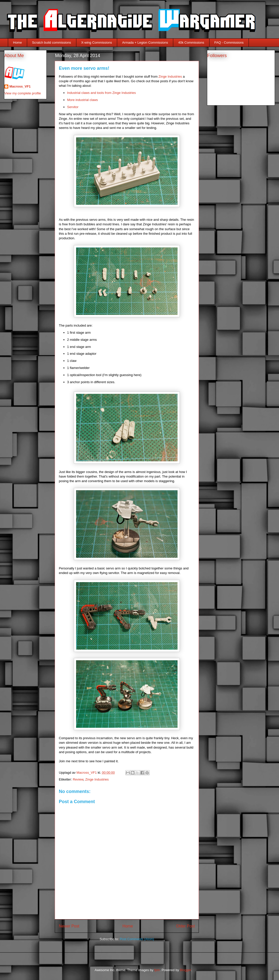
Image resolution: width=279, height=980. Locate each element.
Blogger (185, 970)
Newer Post (69, 926)
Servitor (73, 107)
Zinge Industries (170, 77)
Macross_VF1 (20, 86)
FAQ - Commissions (229, 43)
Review (78, 779)
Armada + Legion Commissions (145, 43)
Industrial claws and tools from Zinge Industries (102, 93)
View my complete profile (23, 93)
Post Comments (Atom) (137, 939)
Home (18, 43)
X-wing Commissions (97, 43)
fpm (157, 970)
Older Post (185, 926)
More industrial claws (83, 100)
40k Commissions (191, 43)
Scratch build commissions (51, 43)
